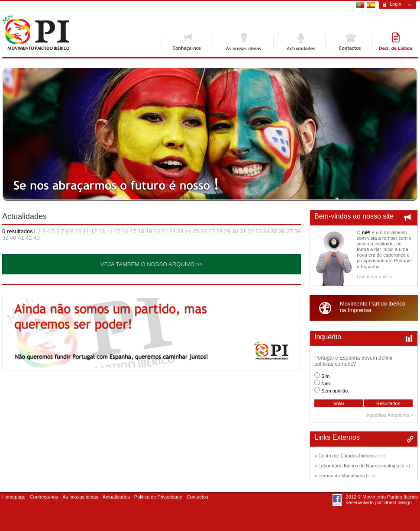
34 (266, 231)
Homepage (14, 497)
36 (282, 231)
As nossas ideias (243, 42)
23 (180, 231)
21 (165, 231)
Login (396, 4)
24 (188, 231)
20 (157, 231)
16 (125, 231)
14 (110, 231)
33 (258, 231)
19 (149, 231)
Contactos (349, 42)
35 (274, 231)
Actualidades (299, 42)
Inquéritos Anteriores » (389, 415)
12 (94, 231)
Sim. (326, 376)
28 (219, 231)
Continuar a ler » (374, 277)
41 (21, 238)
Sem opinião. (335, 391)
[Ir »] (382, 456)
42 (29, 238)
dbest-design (398, 502)
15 (117, 231)
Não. (326, 383)
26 (204, 231)
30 (235, 231)
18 (141, 231)
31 (243, 231)
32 (251, 231)
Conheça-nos (187, 42)
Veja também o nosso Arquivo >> (152, 264)
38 (297, 231)
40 (13, 238)
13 (102, 231)
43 (36, 238)
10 (78, 231)
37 (290, 231)
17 (133, 231)
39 (5, 238)
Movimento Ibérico (36, 32)
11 (86, 231)
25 (196, 231)
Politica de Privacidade (158, 497)
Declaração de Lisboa (395, 42)
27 (211, 231)
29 (227, 231)
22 (172, 231)
